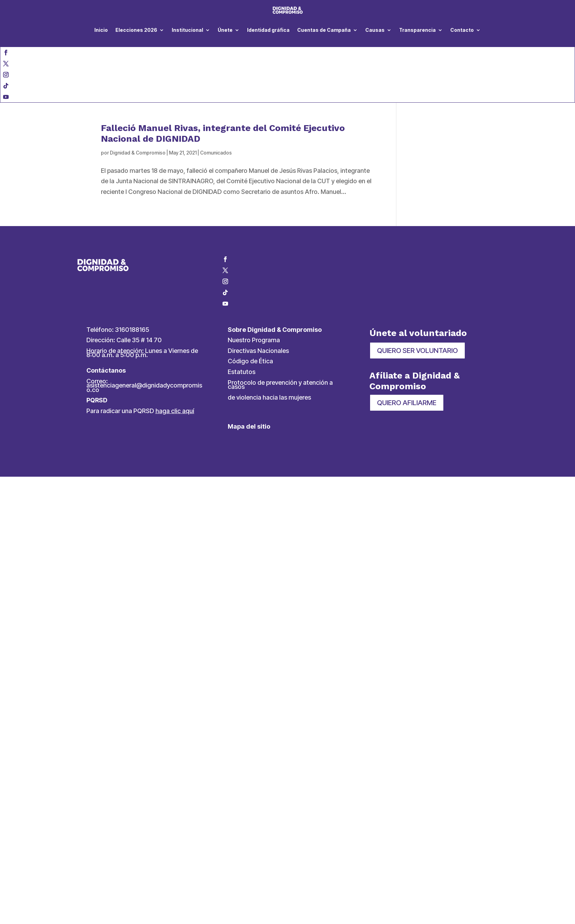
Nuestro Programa (254, 340)
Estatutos (242, 372)
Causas (375, 30)
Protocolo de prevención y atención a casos (280, 385)
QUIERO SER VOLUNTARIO (417, 351)
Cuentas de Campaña (324, 30)
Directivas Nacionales (258, 351)
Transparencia (417, 30)
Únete (225, 30)
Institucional (187, 30)
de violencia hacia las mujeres (269, 397)
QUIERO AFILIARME (407, 403)
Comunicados (216, 153)
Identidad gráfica (268, 30)
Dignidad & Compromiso (138, 153)
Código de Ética (250, 361)
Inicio (101, 30)
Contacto (462, 30)
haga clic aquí (175, 411)
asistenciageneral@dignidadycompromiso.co (144, 388)
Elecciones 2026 (136, 30)
